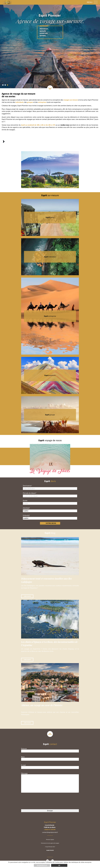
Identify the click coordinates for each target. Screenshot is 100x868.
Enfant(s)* (26, 515)
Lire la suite (27, 596)
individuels (20, 102)
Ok (59, 865)
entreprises (42, 102)
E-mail (50, 766)
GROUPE (43, 31)
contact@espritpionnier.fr (50, 832)
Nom (50, 758)
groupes (30, 102)
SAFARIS (43, 36)
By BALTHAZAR (50, 850)
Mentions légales (50, 840)
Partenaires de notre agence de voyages (50, 843)
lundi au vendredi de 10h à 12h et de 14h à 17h (38, 125)
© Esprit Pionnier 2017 (50, 847)
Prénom (50, 750)
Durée (25, 501)
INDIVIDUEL (44, 29)
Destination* (27, 486)
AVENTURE (44, 33)
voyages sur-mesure (71, 100)
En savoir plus (42, 865)
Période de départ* (30, 493)
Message (50, 783)
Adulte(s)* (26, 508)
